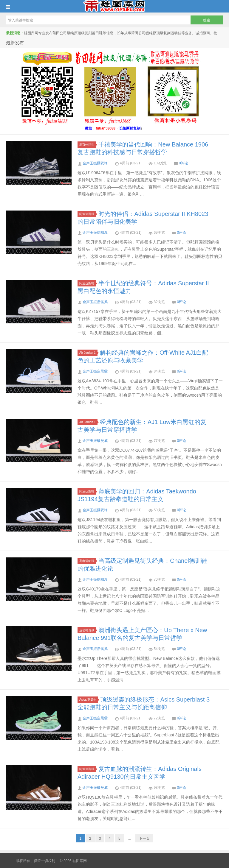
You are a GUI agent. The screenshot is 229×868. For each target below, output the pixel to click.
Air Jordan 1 (88, 353)
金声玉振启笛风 (95, 302)
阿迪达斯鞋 (88, 214)
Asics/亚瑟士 (89, 700)
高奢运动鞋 (88, 561)
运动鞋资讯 (88, 630)
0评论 (184, 163)
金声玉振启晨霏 (95, 371)
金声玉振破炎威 (95, 441)
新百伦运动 (88, 145)
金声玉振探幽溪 (95, 233)
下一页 (144, 839)
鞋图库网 (114, 6)
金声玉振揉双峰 (95, 163)
